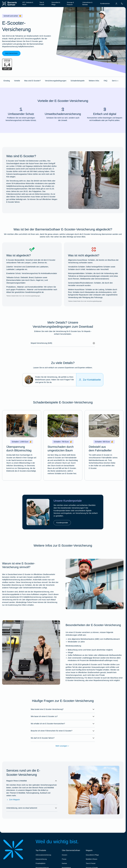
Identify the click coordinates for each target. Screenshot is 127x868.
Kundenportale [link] (62, 523)
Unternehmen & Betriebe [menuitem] (87, 4)
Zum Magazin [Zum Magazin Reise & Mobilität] (13, 800)
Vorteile (17, 81)
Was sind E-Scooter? (32, 81)
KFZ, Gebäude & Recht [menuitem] (28, 4)
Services (115, 81)
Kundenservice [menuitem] (105, 4)
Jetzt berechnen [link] (11, 53)
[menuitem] (116, 4)
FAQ (106, 81)
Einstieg (7, 81)
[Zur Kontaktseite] (90, 380)
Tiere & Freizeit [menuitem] (42, 4)
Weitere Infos (94, 81)
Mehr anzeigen (63, 746)
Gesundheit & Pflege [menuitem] (56, 4)
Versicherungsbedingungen (56, 81)
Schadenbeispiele (78, 81)
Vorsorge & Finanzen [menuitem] (70, 4)
